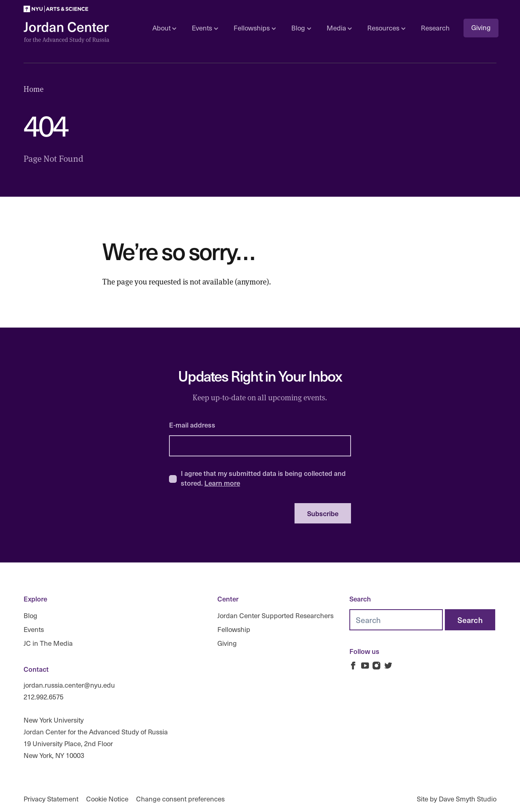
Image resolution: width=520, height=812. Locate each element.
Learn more (222, 483)
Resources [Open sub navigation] (386, 28)
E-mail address (192, 425)
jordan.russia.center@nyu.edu (69, 685)
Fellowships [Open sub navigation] (255, 28)
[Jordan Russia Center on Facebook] (353, 665)
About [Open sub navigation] (164, 28)
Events (34, 629)
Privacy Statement (51, 799)
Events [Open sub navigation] (205, 28)
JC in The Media (48, 643)
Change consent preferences (180, 799)
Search (360, 599)
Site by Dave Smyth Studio (457, 799)
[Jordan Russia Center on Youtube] (365, 665)
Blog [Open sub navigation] (301, 28)
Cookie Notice (107, 799)
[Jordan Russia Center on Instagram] (376, 665)
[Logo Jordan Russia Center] (66, 33)
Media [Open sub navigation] (339, 28)
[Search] (470, 620)
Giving (481, 27)
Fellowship (234, 629)
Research (435, 28)
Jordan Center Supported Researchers (275, 616)
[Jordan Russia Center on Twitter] (388, 665)
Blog (30, 616)
